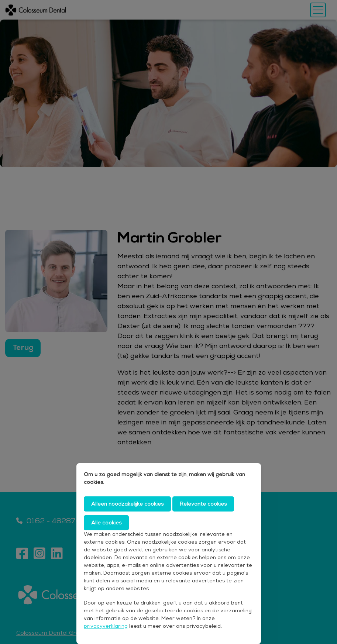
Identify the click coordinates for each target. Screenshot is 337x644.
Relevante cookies (203, 504)
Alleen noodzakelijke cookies (127, 504)
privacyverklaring (106, 626)
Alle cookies (106, 523)
